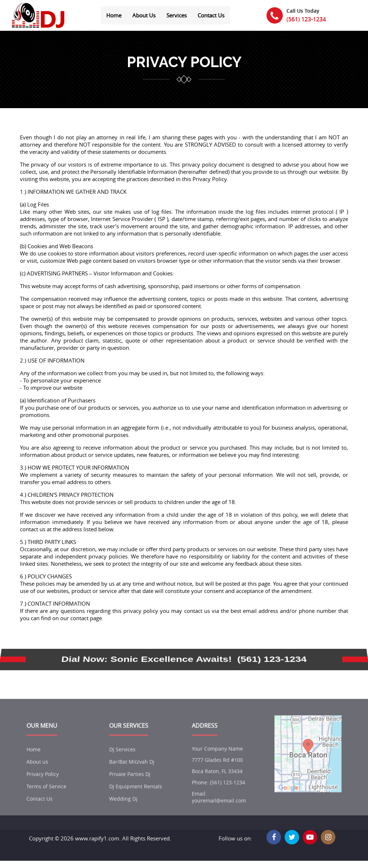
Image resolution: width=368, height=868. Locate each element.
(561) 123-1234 (306, 19)
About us (37, 774)
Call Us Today (303, 11)
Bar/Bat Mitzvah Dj (132, 774)
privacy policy (184, 62)
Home (114, 15)
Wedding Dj (123, 811)
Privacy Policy (43, 787)
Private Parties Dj (130, 787)
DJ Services (122, 762)
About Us (144, 15)
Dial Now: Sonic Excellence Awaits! (146, 659)
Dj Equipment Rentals (136, 799)
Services (177, 15)
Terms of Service (46, 799)
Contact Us (211, 15)
